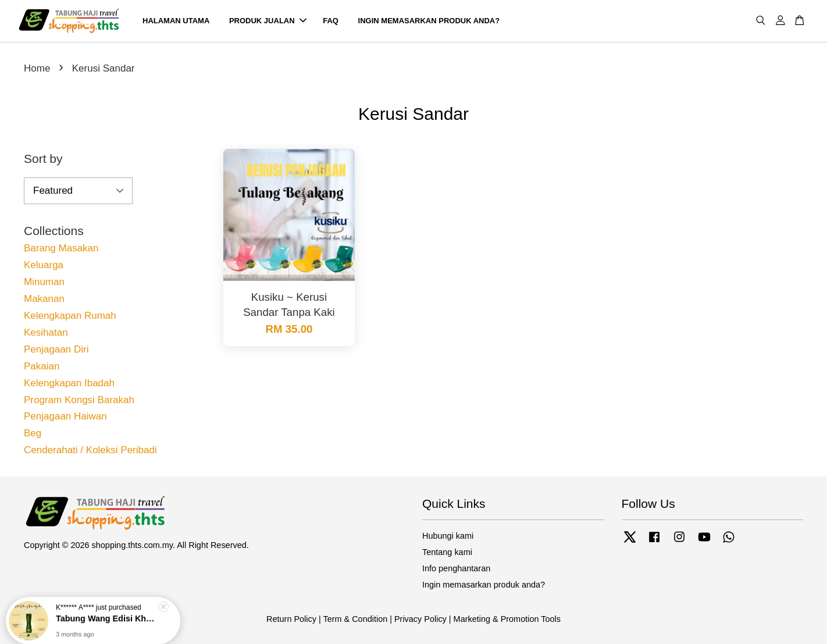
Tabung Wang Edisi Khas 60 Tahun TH (107, 614)
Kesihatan (46, 332)
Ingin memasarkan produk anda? (484, 585)
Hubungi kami (448, 536)
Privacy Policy (420, 619)
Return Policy (291, 619)
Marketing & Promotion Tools (507, 619)
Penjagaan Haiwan (65, 416)
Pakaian (42, 366)
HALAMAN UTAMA (176, 21)
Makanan (44, 299)
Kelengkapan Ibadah (69, 383)
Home (37, 68)
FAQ (331, 21)
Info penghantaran (456, 568)
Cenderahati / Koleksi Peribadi (90, 450)
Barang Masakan (61, 248)
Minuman (44, 282)
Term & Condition (355, 619)
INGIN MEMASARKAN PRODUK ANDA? (429, 21)
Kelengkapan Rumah (70, 316)
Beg (33, 433)
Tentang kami (447, 552)
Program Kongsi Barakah (79, 400)
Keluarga (44, 265)
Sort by (43, 159)
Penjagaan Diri (56, 349)
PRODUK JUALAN (268, 21)
